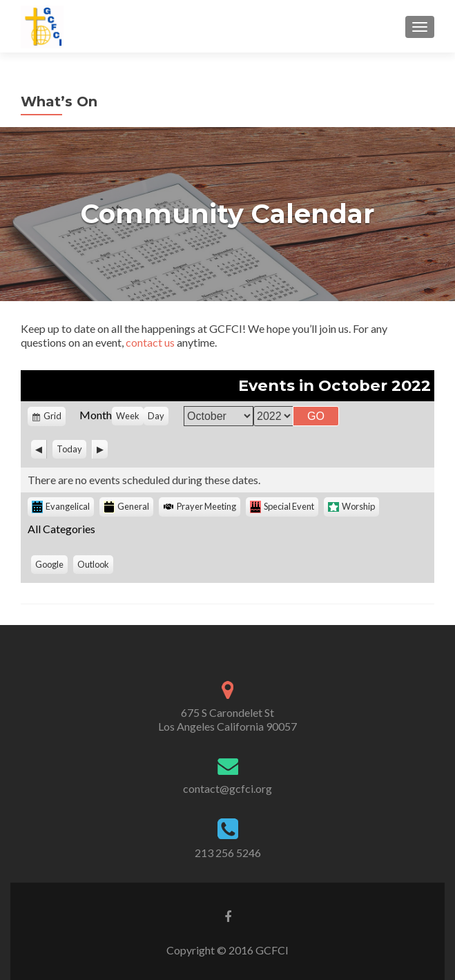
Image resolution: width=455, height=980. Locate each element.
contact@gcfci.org (227, 788)
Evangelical (61, 507)
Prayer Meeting (200, 506)
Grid (54, 418)
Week (128, 416)
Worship (351, 506)
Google (51, 566)
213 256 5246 (228, 853)
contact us (150, 342)
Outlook (95, 566)
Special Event (282, 507)
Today (69, 449)
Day (156, 416)
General (126, 507)
